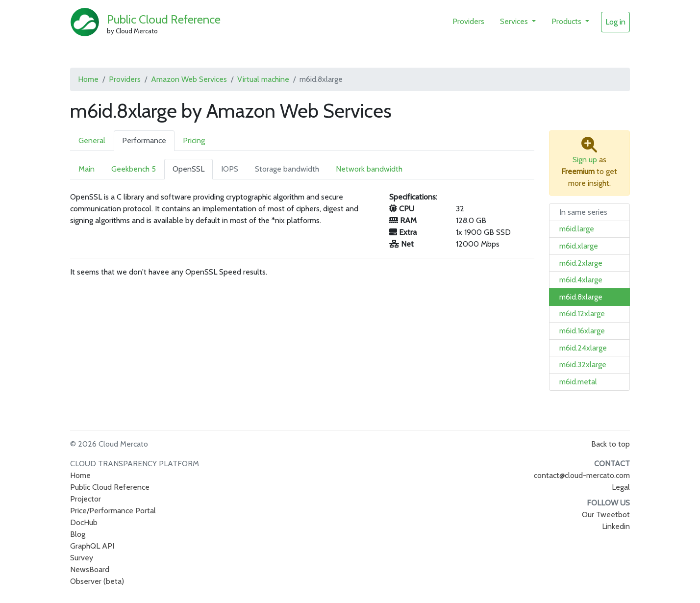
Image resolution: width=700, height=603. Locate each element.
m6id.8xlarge (581, 297)
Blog (78, 534)
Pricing (194, 140)
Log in (615, 22)
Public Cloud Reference (164, 19)
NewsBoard (90, 569)
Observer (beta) (97, 581)
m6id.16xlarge (582, 331)
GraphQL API (92, 546)
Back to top (611, 444)
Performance (144, 140)
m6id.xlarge (579, 246)
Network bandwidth (369, 169)
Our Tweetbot (606, 515)
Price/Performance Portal (113, 511)
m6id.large (577, 229)
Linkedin (616, 526)
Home (88, 79)
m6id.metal (578, 382)
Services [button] (515, 21)
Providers (468, 21)
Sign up (585, 160)
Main (87, 169)
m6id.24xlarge (583, 348)
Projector (86, 499)
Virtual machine (263, 79)
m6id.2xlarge (581, 263)
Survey (82, 558)
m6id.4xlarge (581, 280)
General (92, 140)
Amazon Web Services (189, 79)
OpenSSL (188, 169)
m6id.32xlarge (583, 364)
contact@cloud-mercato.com (582, 475)
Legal (621, 487)
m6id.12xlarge (582, 314)
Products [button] (567, 21)
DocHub (84, 522)
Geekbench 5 (134, 169)
